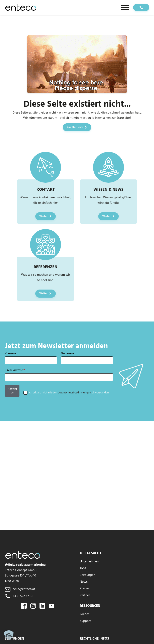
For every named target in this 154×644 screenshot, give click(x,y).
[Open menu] (125, 7)
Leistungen (88, 575)
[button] (9, 635)
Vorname (10, 354)
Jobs (83, 568)
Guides (85, 614)
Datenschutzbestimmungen (74, 393)
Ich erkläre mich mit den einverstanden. (69, 393)
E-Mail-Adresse (15, 370)
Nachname (67, 354)
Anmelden (12, 391)
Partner (85, 595)
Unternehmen (89, 561)
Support (85, 621)
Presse (84, 588)
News (84, 582)
